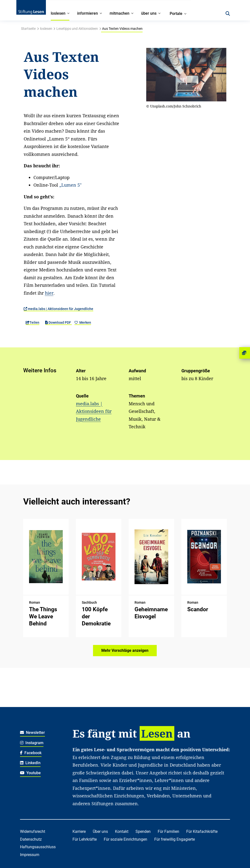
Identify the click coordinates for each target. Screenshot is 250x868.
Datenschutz (31, 839)
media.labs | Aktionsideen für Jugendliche (58, 309)
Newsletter (33, 733)
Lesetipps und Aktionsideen (77, 29)
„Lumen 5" (70, 185)
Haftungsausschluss (38, 847)
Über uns (100, 831)
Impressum (30, 855)
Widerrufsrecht (33, 831)
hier (49, 293)
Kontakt (122, 831)
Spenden (143, 831)
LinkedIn (30, 763)
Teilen (32, 322)
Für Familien (168, 831)
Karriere (79, 831)
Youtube (31, 773)
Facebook (31, 753)
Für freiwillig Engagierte (175, 839)
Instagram (32, 743)
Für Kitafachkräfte (202, 831)
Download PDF (58, 322)
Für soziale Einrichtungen (125, 839)
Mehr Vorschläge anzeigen (125, 650)
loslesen (46, 29)
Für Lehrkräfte (85, 839)
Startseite (28, 29)
